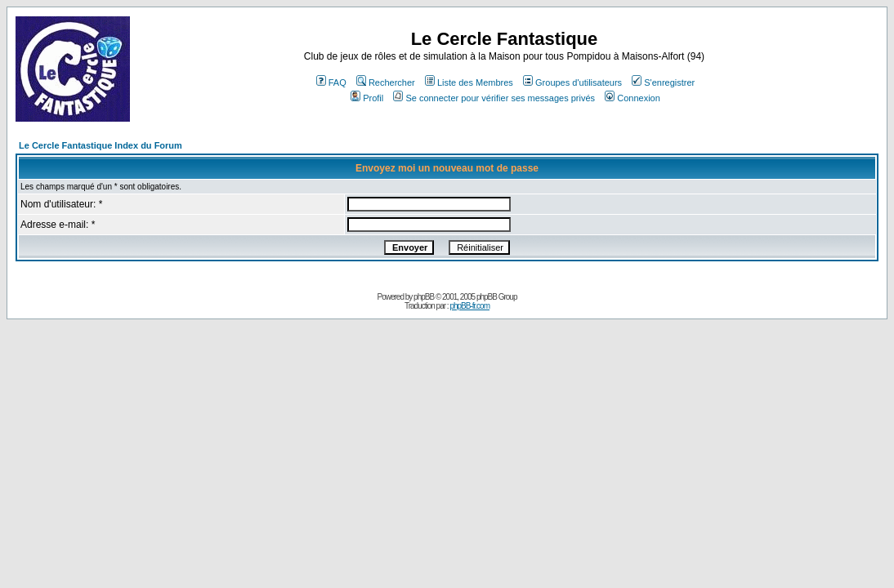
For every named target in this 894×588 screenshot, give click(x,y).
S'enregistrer (663, 82)
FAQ (331, 82)
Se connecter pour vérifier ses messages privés (494, 98)
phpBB (424, 297)
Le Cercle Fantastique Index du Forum (101, 145)
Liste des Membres (469, 82)
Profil (367, 98)
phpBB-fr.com (469, 306)
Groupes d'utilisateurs (572, 82)
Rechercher (386, 82)
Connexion (633, 98)
